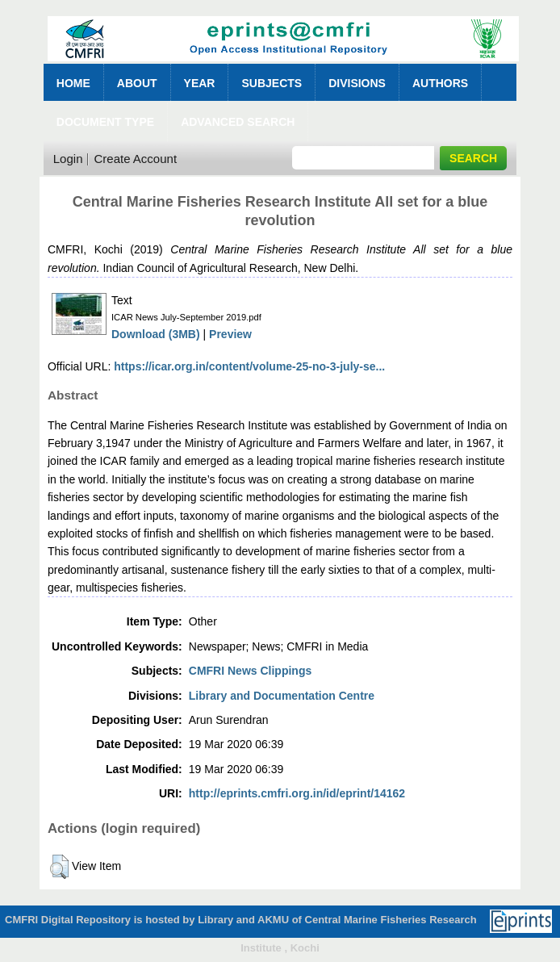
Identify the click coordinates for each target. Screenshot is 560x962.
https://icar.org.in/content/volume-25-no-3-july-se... (249, 366)
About (137, 83)
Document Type (105, 122)
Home (73, 83)
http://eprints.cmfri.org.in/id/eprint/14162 (297, 793)
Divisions (357, 83)
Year (200, 83)
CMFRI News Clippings (250, 671)
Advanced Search (238, 122)
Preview (230, 334)
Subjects (272, 83)
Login (68, 159)
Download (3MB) (156, 334)
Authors (440, 83)
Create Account (135, 159)
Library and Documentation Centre (282, 696)
